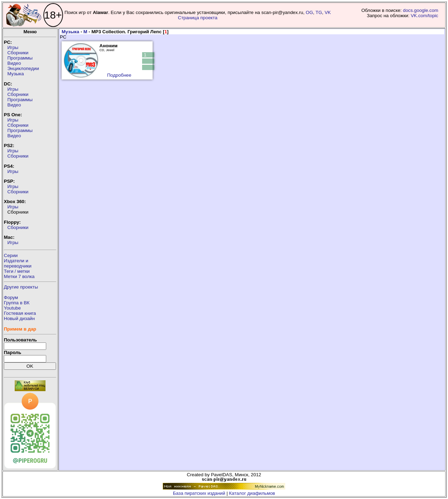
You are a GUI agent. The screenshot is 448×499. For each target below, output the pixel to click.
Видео (14, 63)
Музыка (16, 74)
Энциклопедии (23, 68)
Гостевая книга (20, 313)
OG (310, 12)
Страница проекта (198, 18)
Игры (13, 47)
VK (328, 12)
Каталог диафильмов (252, 493)
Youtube (12, 308)
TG (319, 12)
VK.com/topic (424, 16)
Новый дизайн (19, 318)
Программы (20, 58)
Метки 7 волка (19, 276)
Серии (11, 255)
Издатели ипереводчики (18, 263)
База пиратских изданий (199, 493)
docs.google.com (421, 10)
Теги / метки (17, 271)
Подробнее (119, 75)
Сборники (18, 53)
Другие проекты (21, 287)
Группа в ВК (17, 303)
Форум (11, 297)
